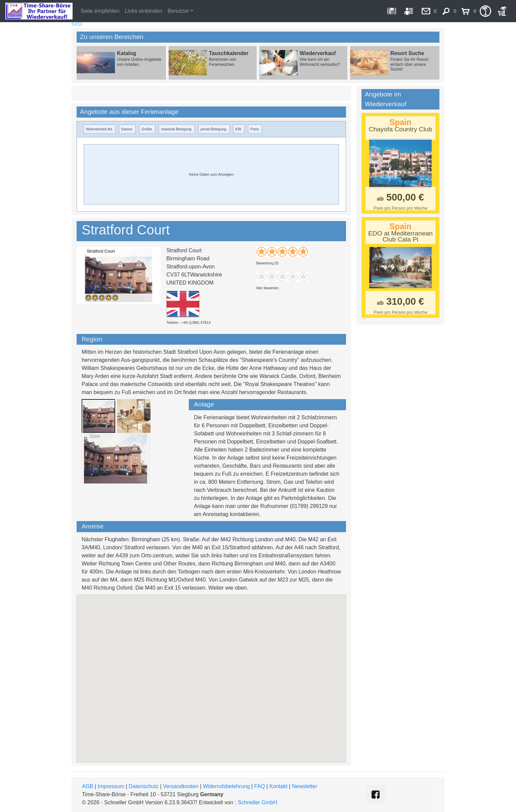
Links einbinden (144, 11)
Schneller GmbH (257, 802)
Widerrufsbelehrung (226, 786)
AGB (88, 786)
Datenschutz (144, 786)
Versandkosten (181, 786)
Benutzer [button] (178, 11)
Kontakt (278, 786)
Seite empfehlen (100, 11)
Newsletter (305, 786)
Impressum (111, 786)
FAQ (260, 786)
